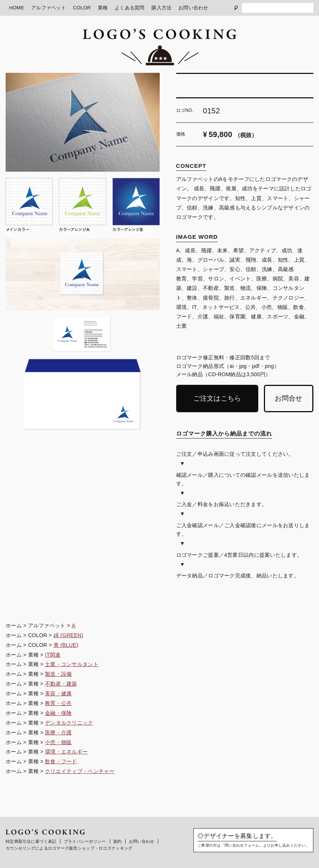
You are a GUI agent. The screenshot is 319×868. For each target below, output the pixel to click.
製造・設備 (58, 674)
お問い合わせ (193, 8)
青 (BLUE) (66, 645)
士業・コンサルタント (72, 664)
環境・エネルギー (66, 752)
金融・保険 (58, 713)
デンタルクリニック (69, 723)
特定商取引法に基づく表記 (31, 841)
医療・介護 (58, 732)
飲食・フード (61, 761)
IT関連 (53, 655)
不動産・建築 (61, 684)
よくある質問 (130, 8)
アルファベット (49, 8)
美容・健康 (58, 693)
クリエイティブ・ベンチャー (80, 771)
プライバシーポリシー (85, 841)
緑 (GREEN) (69, 635)
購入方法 (161, 8)
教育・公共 (58, 703)
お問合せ (288, 398)
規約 (118, 841)
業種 (103, 8)
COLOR (82, 8)
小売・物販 (58, 742)
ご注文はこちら (217, 398)
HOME (16, 8)
